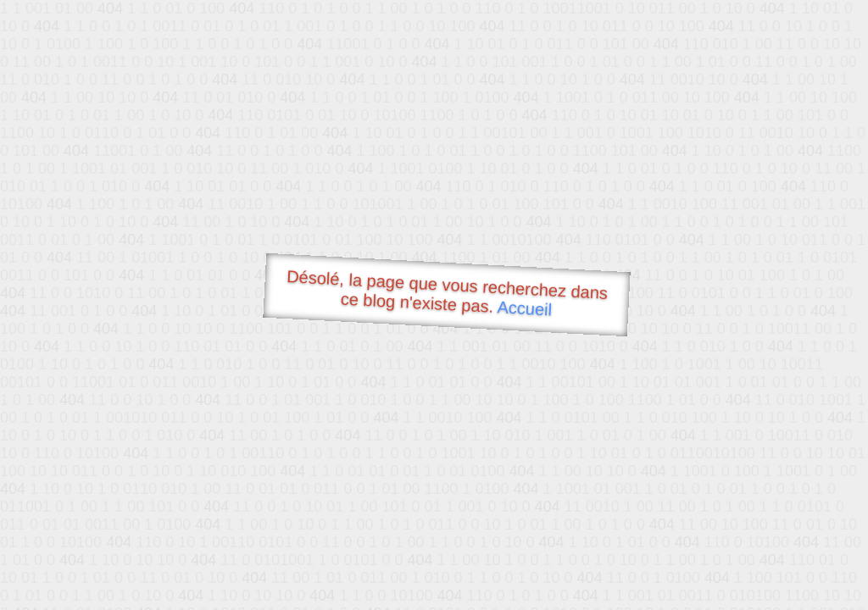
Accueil (525, 308)
